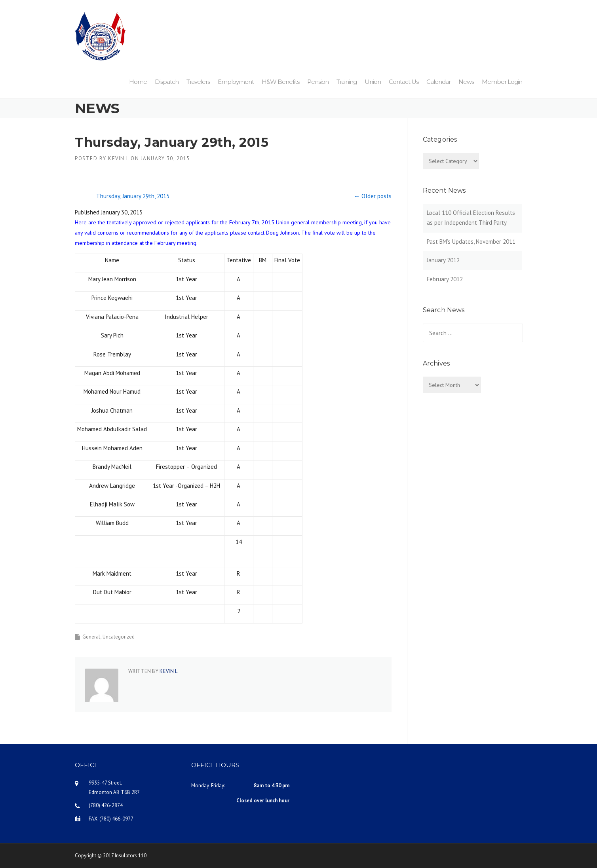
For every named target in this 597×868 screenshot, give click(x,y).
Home (138, 82)
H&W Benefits (280, 82)
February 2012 (445, 279)
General (91, 637)
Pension (318, 82)
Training (347, 82)
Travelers (198, 82)
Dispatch (167, 82)
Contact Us (404, 82)
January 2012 (443, 260)
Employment (236, 82)
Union (373, 82)
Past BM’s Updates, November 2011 (471, 242)
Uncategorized (119, 637)
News (466, 82)
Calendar (438, 82)
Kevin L (119, 158)
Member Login (502, 82)
